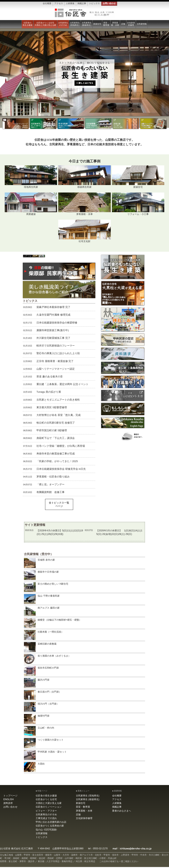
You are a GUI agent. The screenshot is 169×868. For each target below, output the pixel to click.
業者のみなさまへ (122, 812)
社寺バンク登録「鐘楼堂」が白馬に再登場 (54, 447)
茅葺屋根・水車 (115, 24)
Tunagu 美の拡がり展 (42, 393)
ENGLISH (9, 801)
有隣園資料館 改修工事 (44, 493)
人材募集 (70, 3)
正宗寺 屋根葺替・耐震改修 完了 (48, 362)
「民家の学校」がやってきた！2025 (50, 463)
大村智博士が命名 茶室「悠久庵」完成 (52, 416)
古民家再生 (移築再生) (87, 24)
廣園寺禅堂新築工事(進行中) (46, 331)
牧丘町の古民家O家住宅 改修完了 (49, 424)
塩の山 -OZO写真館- (46, 831)
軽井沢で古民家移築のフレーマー (49, 347)
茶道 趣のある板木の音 (43, 378)
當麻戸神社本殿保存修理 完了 (47, 308)
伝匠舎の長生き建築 (27, 24)
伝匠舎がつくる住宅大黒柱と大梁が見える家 (45, 24)
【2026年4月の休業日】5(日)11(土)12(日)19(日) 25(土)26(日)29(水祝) (54, 533)
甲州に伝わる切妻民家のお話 (51, 823)
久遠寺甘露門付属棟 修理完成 (47, 316)
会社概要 (47, 3)
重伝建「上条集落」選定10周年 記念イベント (56, 385)
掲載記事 (82, 3)
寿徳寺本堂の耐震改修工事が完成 (49, 455)
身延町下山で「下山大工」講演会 (49, 439)
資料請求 (8, 804)
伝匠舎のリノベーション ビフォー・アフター (49, 810)
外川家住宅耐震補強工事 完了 (47, 339)
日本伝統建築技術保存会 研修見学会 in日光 (54, 470)
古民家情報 (142, 24)
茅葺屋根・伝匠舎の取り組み (46, 478)
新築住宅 (97, 24)
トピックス (94, 3)
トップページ (10, 797)
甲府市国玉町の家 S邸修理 (45, 432)
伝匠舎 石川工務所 (84, 13)
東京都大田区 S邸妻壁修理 (45, 408)
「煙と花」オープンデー (44, 486)
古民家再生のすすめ (63, 24)
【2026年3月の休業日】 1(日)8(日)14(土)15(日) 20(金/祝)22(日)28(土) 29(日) (113, 533)
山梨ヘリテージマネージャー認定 (49, 370)
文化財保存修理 (131, 24)
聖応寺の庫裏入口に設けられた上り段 (51, 355)
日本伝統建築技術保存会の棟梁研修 (50, 324)
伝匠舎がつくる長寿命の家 (50, 827)
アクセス (59, 3)
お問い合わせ (109, 3)
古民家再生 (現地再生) (75, 24)
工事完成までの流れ (46, 819)
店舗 (123, 24)
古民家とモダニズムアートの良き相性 (51, 401)
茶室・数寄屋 (106, 24)
